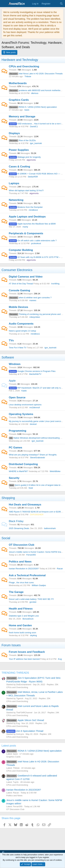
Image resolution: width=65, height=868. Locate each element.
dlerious (35, 93)
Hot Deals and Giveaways (25, 505)
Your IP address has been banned (24, 659)
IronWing (55, 284)
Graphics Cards (19, 100)
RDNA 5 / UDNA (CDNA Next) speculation (33, 107)
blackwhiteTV (35, 374)
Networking (16, 200)
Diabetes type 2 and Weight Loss (24, 616)
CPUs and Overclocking (24, 66)
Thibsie (28, 76)
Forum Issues (11, 645)
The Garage (16, 592)
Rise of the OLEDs (22, 140)
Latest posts (9, 746)
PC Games (16, 448)
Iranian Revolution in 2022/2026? (24, 569)
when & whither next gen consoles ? (30, 298)
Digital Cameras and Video (26, 277)
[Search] (61, 4)
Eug (60, 659)
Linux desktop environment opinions (25, 405)
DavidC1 (34, 126)
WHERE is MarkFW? (18, 471)
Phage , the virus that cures (21, 582)
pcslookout (36, 243)
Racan (60, 569)
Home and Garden (20, 625)
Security (14, 478)
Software (8, 357)
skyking (33, 635)
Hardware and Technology (20, 60)
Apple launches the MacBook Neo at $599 (32, 224)
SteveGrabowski (38, 458)
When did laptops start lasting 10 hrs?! (26, 190)
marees (33, 300)
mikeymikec (35, 317)
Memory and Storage (22, 116)
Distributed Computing (23, 464)
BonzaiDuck (28, 619)
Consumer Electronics (17, 270)
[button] (3, 852)
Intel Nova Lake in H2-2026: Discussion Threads (36, 74)
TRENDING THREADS (15, 673)
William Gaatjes (39, 585)
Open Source (17, 397)
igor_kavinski (36, 143)
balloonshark (50, 528)
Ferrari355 (31, 555)
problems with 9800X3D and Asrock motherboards (37, 90)
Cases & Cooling (19, 167)
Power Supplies (19, 150)
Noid (31, 488)
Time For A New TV (18, 348)
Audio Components (21, 324)
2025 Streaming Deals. (19, 528)
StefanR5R (33, 177)
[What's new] (55, 4)
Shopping (8, 498)
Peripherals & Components (26, 233)
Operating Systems (21, 414)
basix (27, 110)
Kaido (24, 391)
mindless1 (33, 210)
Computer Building (21, 250)
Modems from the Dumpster (26, 207)
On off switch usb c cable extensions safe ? (33, 241)
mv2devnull (35, 407)
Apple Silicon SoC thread (25, 720)
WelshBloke (55, 471)
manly (25, 227)
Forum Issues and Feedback (27, 652)
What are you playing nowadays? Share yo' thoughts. (33, 455)
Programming (18, 431)
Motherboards (18, 83)
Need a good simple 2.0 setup (22, 331)
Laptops (14, 183)
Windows (15, 364)
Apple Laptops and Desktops (27, 217)
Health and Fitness (21, 609)
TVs (11, 340)
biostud (33, 424)
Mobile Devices (18, 307)
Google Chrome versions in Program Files (32, 371)
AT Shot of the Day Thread (21, 284)
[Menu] (4, 4)
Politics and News (20, 562)
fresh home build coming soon (22, 633)
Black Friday (16, 521)
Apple (12, 381)
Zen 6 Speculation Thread (25, 731)
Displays (14, 133)
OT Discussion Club (22, 545)
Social (6, 538)
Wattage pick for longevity (25, 157)
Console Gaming (19, 290)
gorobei (33, 602)
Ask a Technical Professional (27, 575)
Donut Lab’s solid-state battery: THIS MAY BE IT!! (31, 599)
